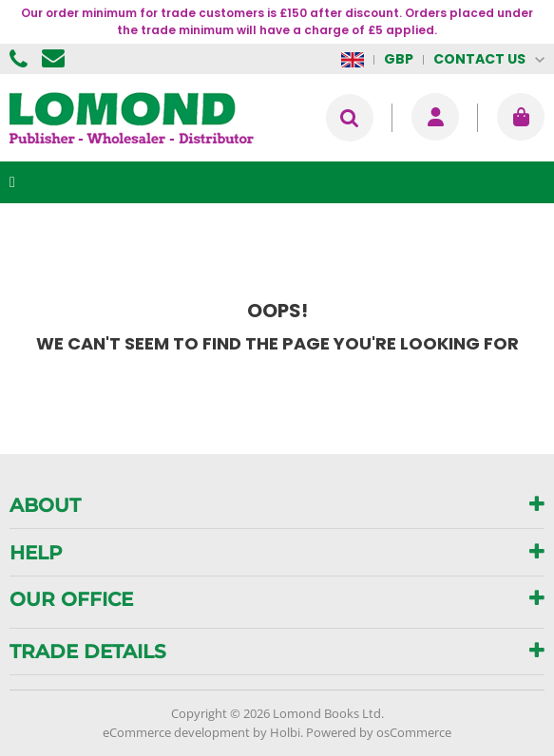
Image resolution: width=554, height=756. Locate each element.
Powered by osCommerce (379, 732)
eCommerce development (176, 732)
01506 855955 (21, 59)
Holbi (285, 732)
